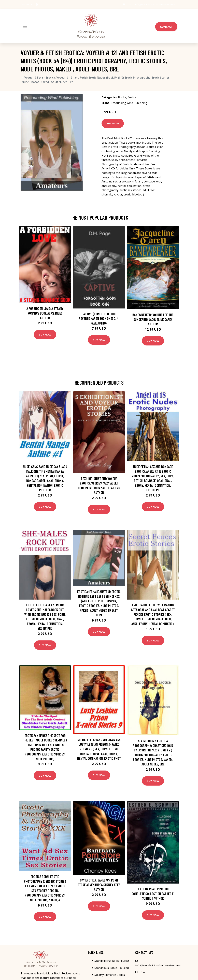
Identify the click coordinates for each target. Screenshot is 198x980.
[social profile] (37, 5)
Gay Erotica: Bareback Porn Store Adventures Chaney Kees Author (99, 885)
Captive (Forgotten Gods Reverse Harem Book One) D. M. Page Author (99, 318)
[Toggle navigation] (25, 26)
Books (122, 97)
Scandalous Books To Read (112, 968)
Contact (166, 27)
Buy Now (113, 123)
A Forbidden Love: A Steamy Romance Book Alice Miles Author (45, 313)
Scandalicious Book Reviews (112, 961)
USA (129, 4)
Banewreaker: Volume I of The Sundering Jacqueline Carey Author (153, 319)
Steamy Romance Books (110, 975)
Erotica (132, 97)
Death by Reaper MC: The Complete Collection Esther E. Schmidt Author (153, 894)
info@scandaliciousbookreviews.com (155, 4)
